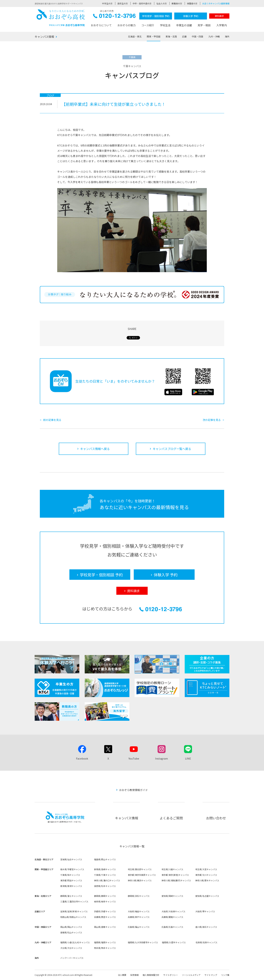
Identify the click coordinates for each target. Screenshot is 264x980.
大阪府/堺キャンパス (205, 911)
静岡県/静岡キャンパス (105, 896)
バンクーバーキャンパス (72, 958)
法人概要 (122, 975)
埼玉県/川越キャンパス (172, 869)
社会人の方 (162, 3)
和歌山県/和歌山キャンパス (73, 917)
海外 (227, 36)
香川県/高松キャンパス (206, 927)
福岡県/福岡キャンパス (105, 942)
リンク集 (225, 975)
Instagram (161, 758)
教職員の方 (177, 3)
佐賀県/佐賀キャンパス (207, 942)
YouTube (134, 758)
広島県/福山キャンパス (139, 927)
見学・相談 (204, 25)
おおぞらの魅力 (127, 25)
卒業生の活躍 (184, 25)
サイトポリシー (171, 975)
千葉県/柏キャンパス (70, 875)
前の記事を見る (52, 420)
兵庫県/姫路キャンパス (172, 917)
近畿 (184, 36)
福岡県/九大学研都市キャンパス (143, 942)
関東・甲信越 (154, 36)
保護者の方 (192, 3)
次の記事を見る (212, 420)
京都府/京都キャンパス (105, 911)
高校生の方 (123, 3)
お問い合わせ (216, 818)
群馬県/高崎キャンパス (105, 869)
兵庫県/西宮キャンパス (105, 917)
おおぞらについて (101, 25)
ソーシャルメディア (191, 975)
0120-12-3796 (114, 17)
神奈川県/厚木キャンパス (207, 880)
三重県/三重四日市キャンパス (74, 901)
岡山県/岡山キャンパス (71, 927)
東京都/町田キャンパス (71, 880)
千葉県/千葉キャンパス (105, 875)
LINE (188, 758)
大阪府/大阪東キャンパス (173, 911)
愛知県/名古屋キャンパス (207, 896)
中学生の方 (107, 3)
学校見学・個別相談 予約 (156, 16)
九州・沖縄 (214, 36)
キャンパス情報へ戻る (95, 449)
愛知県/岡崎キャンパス (172, 896)
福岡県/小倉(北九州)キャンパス (75, 942)
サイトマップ (211, 975)
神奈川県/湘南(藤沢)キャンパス (176, 880)
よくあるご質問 (171, 818)
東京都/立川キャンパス (206, 875)
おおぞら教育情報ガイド (133, 790)
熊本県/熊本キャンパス (105, 948)
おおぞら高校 (61, 18)
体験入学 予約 (191, 16)
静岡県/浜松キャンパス (139, 896)
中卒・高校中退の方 (142, 3)
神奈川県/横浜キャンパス (140, 880)
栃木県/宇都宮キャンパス (72, 869)
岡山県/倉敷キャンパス (105, 927)
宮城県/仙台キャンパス (71, 859)
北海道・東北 (135, 36)
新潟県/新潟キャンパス (71, 886)
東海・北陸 (171, 36)
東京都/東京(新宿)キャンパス (175, 875)
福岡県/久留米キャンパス (174, 942)
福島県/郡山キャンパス (105, 859)
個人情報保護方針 (151, 975)
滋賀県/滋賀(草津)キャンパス (74, 911)
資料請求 (219, 16)
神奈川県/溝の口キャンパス (107, 880)
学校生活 (165, 25)
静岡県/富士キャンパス (71, 896)
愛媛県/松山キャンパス (71, 932)
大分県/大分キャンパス (71, 948)
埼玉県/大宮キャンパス (206, 869)
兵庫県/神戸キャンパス (139, 917)
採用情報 (134, 975)
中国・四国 (197, 36)
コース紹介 (148, 25)
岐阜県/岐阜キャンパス (105, 901)
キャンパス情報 (44, 37)
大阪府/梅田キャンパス (139, 911)
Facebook (82, 758)
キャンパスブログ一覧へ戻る (172, 449)
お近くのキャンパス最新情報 (216, 3)
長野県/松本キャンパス (105, 886)
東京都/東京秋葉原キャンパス (142, 875)
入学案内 (222, 25)
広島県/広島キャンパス (172, 927)
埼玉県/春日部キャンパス (140, 869)
